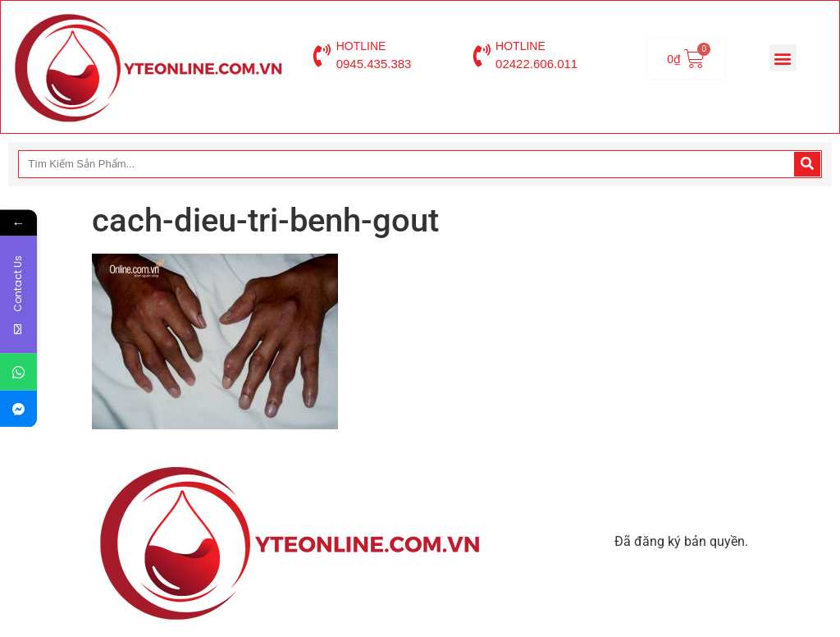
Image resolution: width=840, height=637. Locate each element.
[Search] (807, 164)
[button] (783, 58)
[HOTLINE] (322, 56)
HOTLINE (361, 46)
